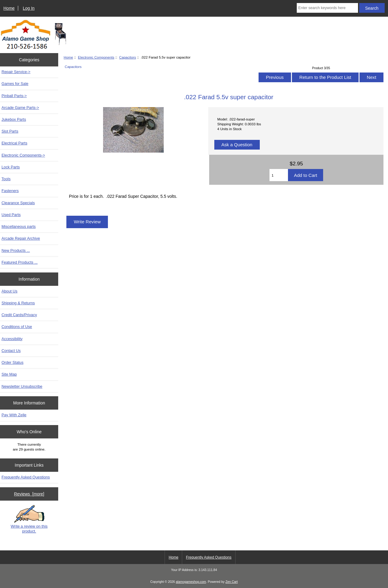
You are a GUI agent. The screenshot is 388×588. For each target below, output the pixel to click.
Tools (6, 179)
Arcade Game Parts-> (20, 108)
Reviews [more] (29, 494)
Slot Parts (10, 131)
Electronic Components (96, 57)
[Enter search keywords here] (327, 8)
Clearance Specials (18, 203)
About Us (9, 291)
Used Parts (11, 215)
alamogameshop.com (191, 582)
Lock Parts (11, 167)
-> (23, 155)
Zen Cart (232, 582)
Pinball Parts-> (14, 96)
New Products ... (16, 250)
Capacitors (127, 57)
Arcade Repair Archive (21, 238)
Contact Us (11, 351)
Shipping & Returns (18, 303)
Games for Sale (15, 84)
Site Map (9, 374)
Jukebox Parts (14, 119)
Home (9, 8)
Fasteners (10, 191)
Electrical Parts (14, 143)
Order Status (12, 362)
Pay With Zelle (14, 415)
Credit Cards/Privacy (19, 315)
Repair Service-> (16, 72)
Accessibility (12, 339)
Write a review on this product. (29, 519)
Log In (29, 8)
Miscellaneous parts (19, 226)
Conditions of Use (17, 327)
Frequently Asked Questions (26, 477)
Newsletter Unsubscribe (22, 386)
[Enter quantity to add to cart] (279, 175)
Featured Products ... (20, 262)
